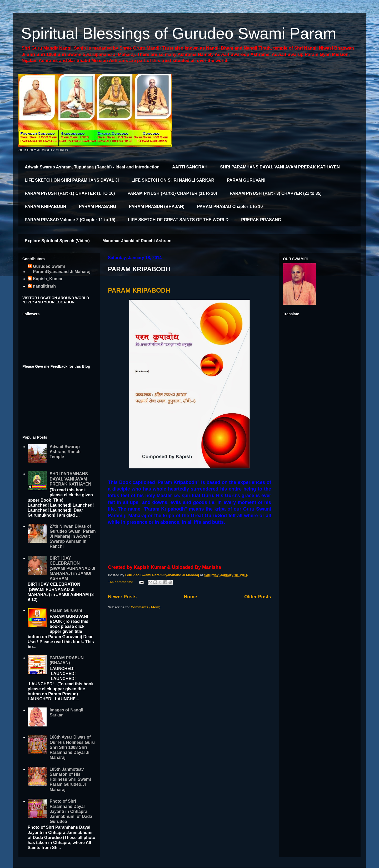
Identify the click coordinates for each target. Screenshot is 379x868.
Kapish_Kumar (48, 279)
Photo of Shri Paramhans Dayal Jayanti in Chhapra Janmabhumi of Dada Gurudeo (71, 811)
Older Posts (258, 597)
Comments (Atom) (146, 607)
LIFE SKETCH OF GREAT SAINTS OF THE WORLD (178, 220)
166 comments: (121, 582)
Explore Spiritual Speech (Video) (57, 241)
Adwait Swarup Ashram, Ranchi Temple (66, 452)
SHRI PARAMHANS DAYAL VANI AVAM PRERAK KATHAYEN (280, 167)
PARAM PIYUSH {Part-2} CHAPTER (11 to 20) (172, 193)
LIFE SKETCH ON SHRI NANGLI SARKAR (173, 180)
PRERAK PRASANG (261, 220)
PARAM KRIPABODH (46, 207)
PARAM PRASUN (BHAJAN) (157, 207)
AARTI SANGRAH (190, 167)
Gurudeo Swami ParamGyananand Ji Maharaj (62, 269)
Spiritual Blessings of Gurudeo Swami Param (179, 33)
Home (190, 597)
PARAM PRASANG (98, 207)
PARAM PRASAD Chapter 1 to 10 (230, 207)
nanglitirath (44, 286)
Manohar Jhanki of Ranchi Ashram (137, 241)
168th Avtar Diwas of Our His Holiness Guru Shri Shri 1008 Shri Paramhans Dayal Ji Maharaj (72, 747)
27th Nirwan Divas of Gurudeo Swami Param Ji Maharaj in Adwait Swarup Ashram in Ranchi (73, 536)
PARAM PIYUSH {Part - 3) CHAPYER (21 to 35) (276, 193)
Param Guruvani (66, 610)
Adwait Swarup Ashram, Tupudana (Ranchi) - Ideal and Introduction (92, 167)
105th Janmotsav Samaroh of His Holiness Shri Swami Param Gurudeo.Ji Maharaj (70, 779)
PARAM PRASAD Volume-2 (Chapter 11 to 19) (70, 220)
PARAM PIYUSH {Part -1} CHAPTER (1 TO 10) (70, 193)
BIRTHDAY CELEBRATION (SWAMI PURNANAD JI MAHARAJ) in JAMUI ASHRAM (72, 568)
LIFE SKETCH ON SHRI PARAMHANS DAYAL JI (72, 180)
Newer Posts (122, 597)
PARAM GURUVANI (246, 180)
